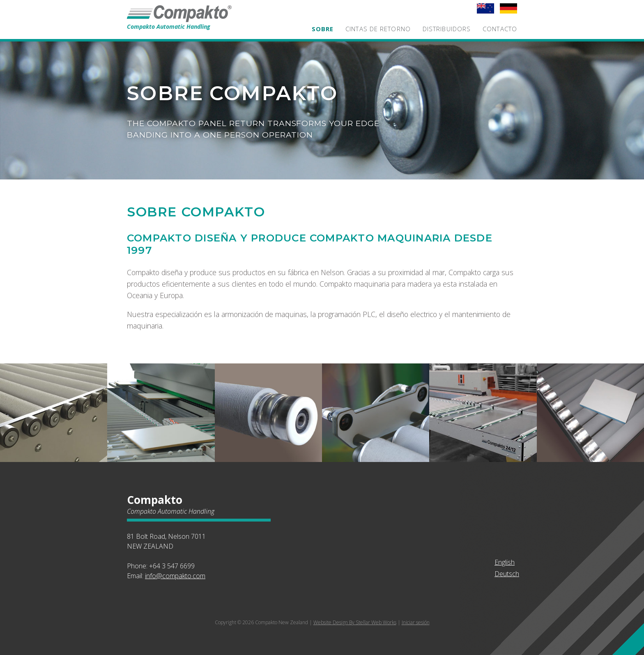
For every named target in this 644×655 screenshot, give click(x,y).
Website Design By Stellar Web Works (355, 622)
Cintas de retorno (378, 29)
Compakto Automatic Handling (189, 23)
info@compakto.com (175, 576)
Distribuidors (447, 29)
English (505, 562)
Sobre (323, 29)
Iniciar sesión (416, 622)
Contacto (500, 29)
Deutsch (507, 574)
